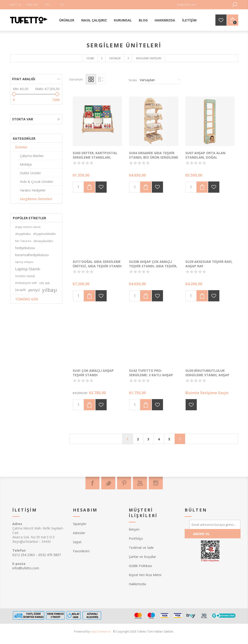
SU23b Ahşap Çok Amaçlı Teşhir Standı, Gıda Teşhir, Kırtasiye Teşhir (153, 266)
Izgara (91, 79)
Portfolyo (136, 538)
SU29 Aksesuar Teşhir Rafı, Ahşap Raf (209, 264)
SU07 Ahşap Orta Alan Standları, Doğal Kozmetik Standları (205, 157)
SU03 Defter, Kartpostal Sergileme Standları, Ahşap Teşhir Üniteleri (95, 157)
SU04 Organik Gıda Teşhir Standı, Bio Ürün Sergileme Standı (154, 157)
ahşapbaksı (23, 234)
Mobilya (26, 164)
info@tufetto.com (26, 568)
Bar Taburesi (23, 241)
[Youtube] (140, 483)
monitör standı (25, 276)
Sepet (77, 542)
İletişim (134, 529)
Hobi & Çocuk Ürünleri (36, 182)
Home (90, 58)
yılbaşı (50, 290)
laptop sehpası (24, 262)
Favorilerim (81, 551)
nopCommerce (101, 632)
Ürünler (21, 147)
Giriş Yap (32, 5)
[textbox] (203, 5)
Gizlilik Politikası (140, 566)
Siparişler (80, 524)
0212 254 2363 (24, 555)
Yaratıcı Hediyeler (33, 190)
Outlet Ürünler (30, 173)
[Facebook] (92, 483)
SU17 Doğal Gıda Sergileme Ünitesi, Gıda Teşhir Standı (97, 264)
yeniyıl (34, 290)
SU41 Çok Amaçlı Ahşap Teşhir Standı (93, 373)
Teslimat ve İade (141, 548)
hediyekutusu (25, 248)
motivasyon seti (26, 283)
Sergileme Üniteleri (36, 199)
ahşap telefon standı (28, 227)
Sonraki (180, 439)
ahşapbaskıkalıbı (44, 234)
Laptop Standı (28, 269)
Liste (101, 79)
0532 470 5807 (50, 555)
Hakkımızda (137, 584)
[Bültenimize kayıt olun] (215, 524)
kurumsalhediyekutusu (32, 255)
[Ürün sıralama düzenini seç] (160, 80)
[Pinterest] (124, 483)
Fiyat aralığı (24, 79)
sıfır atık (44, 283)
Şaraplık (20, 290)
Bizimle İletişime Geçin (207, 393)
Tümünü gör (27, 299)
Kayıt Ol (16, 5)
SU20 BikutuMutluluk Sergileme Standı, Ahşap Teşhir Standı (207, 375)
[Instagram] (156, 483)
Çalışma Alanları (32, 156)
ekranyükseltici (43, 241)
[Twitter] (108, 483)
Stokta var (23, 119)
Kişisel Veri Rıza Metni (145, 575)
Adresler (79, 533)
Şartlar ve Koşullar (142, 557)
